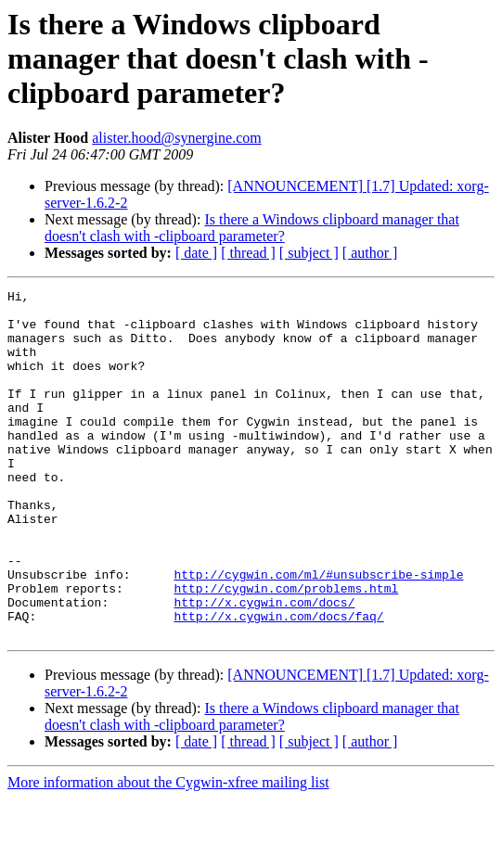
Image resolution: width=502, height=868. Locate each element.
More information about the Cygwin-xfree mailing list (168, 852)
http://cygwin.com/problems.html (286, 649)
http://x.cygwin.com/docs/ (264, 666)
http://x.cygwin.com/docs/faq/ (278, 683)
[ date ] (196, 253)
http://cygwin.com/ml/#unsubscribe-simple (318, 632)
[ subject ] (309, 253)
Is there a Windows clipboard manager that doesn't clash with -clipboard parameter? (252, 228)
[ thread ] (248, 253)
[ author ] (370, 253)
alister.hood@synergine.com (176, 138)
